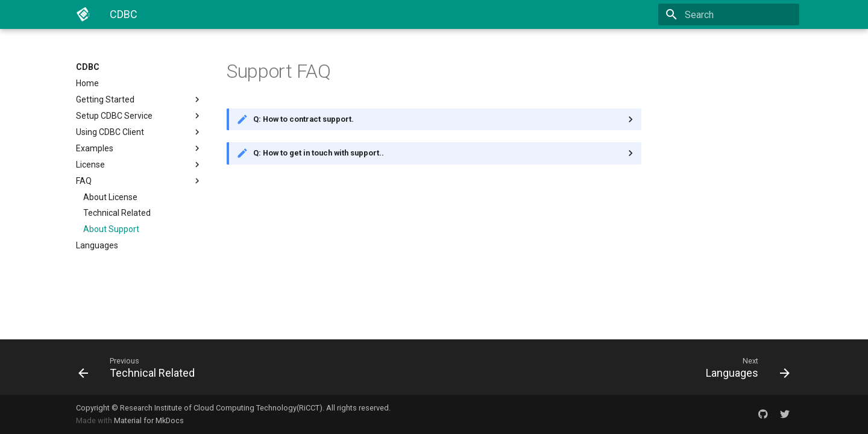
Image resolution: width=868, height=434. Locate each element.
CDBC (88, 67)
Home (87, 83)
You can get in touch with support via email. (434, 153)
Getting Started (139, 99)
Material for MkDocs (149, 420)
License (139, 165)
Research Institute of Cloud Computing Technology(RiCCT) (221, 408)
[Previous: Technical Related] (251, 367)
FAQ (139, 181)
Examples (139, 148)
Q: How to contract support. (303, 119)
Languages (97, 245)
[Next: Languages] (617, 367)
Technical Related (117, 213)
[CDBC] (83, 14)
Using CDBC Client (139, 132)
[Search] (729, 14)
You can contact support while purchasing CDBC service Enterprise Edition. (434, 119)
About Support (111, 229)
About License (110, 197)
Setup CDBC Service (139, 116)
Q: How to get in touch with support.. (319, 153)
